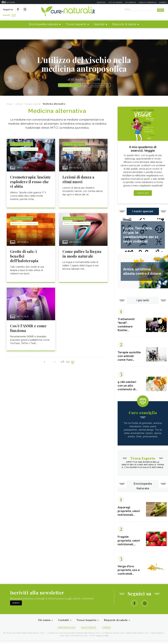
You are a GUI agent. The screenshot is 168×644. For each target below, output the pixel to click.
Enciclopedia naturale (44, 23)
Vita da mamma (115, 2)
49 (69, 361)
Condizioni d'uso (65, 631)
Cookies (108, 631)
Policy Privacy (89, 631)
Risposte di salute (124, 23)
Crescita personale (148, 2)
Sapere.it (163, 2)
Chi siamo (43, 624)
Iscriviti (41, 10)
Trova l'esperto (76, 23)
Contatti (63, 624)
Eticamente (131, 2)
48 (64, 361)
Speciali (99, 23)
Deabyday (101, 2)
